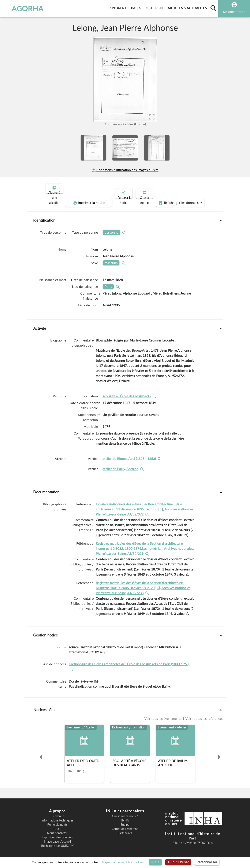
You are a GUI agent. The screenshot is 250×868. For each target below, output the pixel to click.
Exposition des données (57, 834)
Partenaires (125, 830)
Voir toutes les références (204, 715)
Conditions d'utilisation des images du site (125, 170)
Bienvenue (57, 813)
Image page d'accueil (57, 838)
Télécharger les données (173, 199)
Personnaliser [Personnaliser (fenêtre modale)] (207, 862)
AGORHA (23, 8)
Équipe (125, 821)
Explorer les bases (125, 7)
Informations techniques (57, 817)
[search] (213, 8)
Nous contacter (57, 830)
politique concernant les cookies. (122, 862)
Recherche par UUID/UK (57, 842)
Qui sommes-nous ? (125, 813)
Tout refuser (178, 862)
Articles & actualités (188, 7)
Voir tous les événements (163, 715)
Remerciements (57, 821)
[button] (41, 753)
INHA (125, 817)
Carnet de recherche (125, 825)
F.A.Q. (57, 825)
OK (155, 862)
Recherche (155, 7)
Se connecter (234, 12)
